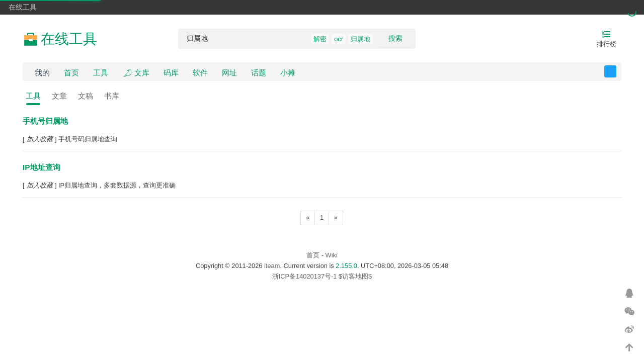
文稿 (86, 96)
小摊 (288, 73)
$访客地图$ (355, 276)
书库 (112, 96)
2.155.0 (346, 266)
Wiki (332, 255)
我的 (42, 73)
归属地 (360, 39)
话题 (259, 73)
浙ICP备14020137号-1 (305, 276)
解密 (320, 39)
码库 (171, 73)
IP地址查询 (42, 167)
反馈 (616, 71)
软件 (200, 73)
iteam (272, 266)
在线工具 (23, 7)
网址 (229, 73)
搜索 (395, 38)
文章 (59, 96)
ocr (339, 39)
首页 (71, 73)
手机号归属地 (45, 121)
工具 (101, 73)
